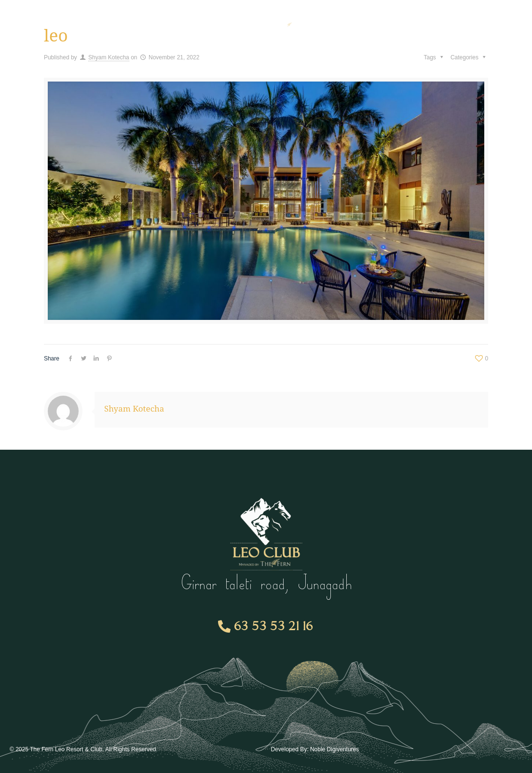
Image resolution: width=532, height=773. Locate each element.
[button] (266, 627)
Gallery (388, 21)
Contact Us (441, 21)
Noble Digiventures (334, 749)
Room (190, 22)
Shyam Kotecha (109, 57)
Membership (127, 22)
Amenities (57, 22)
